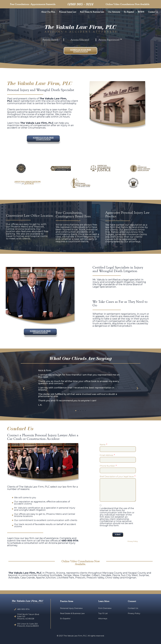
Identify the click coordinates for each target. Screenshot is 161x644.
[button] (81, 51)
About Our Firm (48, 12)
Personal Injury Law (68, 12)
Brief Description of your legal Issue (117, 475)
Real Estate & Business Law (92, 12)
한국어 (141, 12)
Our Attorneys (114, 12)
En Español (129, 12)
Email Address (107, 454)
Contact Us (153, 12)
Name (103, 443)
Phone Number (108, 465)
